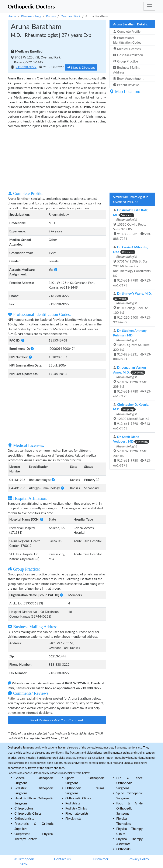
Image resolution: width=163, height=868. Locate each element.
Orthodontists (24, 818)
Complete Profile (127, 31)
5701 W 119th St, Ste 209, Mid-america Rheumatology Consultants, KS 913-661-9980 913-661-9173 (132, 266)
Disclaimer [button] (100, 859)
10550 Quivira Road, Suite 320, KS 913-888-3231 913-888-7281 (132, 224)
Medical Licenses (127, 49)
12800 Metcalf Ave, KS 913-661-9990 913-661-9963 (132, 416)
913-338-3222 (26, 67)
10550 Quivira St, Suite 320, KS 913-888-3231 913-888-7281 (132, 345)
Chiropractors (24, 808)
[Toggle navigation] (149, 6)
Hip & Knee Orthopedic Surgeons (129, 783)
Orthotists (123, 849)
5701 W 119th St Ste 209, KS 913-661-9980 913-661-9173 (132, 382)
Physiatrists (73, 818)
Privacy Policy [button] (139, 859)
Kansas (51, 16)
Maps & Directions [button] (81, 67)
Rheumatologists (77, 813)
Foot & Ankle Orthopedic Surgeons (129, 808)
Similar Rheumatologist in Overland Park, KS (131, 199)
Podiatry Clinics (76, 808)
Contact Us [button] (62, 859)
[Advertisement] (57, 159)
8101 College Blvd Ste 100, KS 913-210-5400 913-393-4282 (132, 308)
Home (12, 16)
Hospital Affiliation (128, 55)
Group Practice (126, 61)
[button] (56, 269)
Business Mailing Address (127, 70)
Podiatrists (73, 803)
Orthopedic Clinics (78, 798)
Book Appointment (128, 78)
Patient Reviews (126, 85)
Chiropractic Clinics (28, 813)
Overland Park (71, 16)
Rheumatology (31, 16)
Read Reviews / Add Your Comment (57, 720)
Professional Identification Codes (127, 40)
